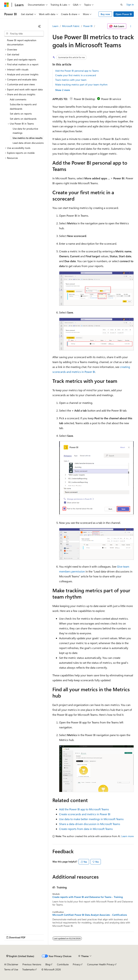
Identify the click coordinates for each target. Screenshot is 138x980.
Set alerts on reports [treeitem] (21, 114)
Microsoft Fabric (71, 26)
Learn (55, 26)
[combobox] (24, 34)
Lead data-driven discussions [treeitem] (28, 143)
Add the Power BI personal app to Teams (77, 71)
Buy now (105, 14)
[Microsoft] (6, 5)
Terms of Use (11, 969)
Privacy (77, 964)
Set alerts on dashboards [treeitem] (23, 119)
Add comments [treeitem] (18, 99)
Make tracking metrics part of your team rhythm (81, 84)
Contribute (63, 964)
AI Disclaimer (11, 964)
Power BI (88, 26)
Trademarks (28, 969)
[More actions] (131, 26)
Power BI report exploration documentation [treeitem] (22, 42)
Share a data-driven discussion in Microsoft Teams (90, 824)
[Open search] (122, 5)
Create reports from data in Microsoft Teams (86, 829)
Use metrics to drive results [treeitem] (28, 138)
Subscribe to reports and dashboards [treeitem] (23, 106)
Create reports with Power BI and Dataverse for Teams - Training (88, 897)
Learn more (127, 836)
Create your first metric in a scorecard (76, 75)
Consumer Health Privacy (101, 964)
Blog (48, 964)
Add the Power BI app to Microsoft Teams (84, 809)
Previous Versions (32, 964)
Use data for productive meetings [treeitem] (25, 131)
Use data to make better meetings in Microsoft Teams (91, 819)
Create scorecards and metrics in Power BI (85, 814)
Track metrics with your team (71, 80)
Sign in (130, 4)
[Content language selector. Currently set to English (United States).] (20, 956)
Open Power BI (124, 14)
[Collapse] (39, 26)
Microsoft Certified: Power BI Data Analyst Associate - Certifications (90, 915)
